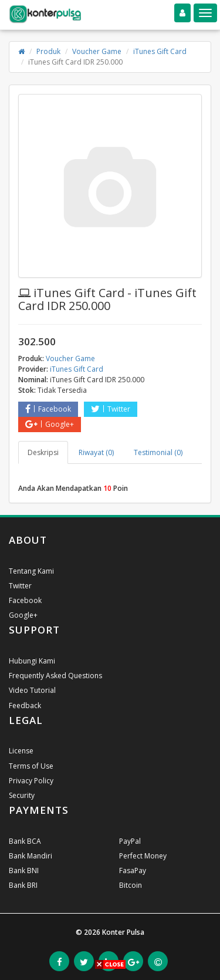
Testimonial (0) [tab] (158, 452)
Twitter (111, 409)
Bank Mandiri (31, 856)
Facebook (48, 409)
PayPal (130, 841)
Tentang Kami (31, 571)
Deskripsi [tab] (43, 452)
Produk (48, 51)
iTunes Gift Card (160, 51)
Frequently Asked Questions (55, 676)
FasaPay (133, 870)
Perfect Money (143, 856)
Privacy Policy (31, 781)
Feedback (25, 705)
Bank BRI (23, 885)
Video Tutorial (32, 690)
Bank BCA (25, 841)
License (21, 751)
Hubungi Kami (32, 661)
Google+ (50, 424)
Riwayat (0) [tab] (96, 452)
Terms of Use (31, 766)
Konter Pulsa (123, 932)
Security (22, 795)
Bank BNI (24, 870)
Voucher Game (97, 51)
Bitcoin (131, 885)
